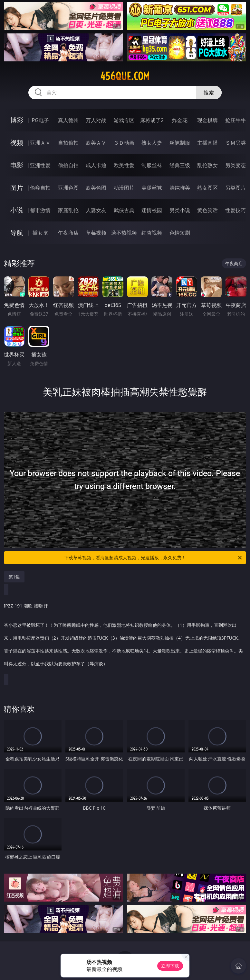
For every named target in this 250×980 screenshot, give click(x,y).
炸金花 (180, 120)
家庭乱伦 (68, 210)
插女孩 (40, 233)
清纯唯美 (180, 188)
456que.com (125, 76)
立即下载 (170, 966)
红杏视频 (152, 233)
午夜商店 (68, 233)
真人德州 (68, 120)
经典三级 (180, 165)
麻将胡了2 (152, 120)
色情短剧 (180, 233)
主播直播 (207, 143)
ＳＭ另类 (236, 143)
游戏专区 (124, 120)
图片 (17, 188)
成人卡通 (96, 165)
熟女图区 (207, 188)
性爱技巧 (236, 210)
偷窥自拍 (40, 188)
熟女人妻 (152, 143)
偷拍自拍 (68, 165)
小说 (17, 210)
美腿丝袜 (152, 188)
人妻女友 (96, 210)
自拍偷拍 (68, 143)
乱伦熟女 (207, 165)
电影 (17, 165)
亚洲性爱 (40, 165)
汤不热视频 (124, 233)
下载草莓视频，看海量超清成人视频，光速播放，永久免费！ (154, 558)
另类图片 (236, 188)
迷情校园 (152, 210)
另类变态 (236, 165)
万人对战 (96, 120)
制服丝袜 (152, 165)
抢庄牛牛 (236, 120)
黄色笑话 (207, 210)
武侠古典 (124, 210)
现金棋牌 (207, 120)
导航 (17, 233)
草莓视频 (96, 233)
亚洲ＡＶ (40, 143)
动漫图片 (124, 188)
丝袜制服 (180, 143)
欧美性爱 (124, 165)
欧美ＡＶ (96, 143)
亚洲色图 (68, 188)
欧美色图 (96, 188)
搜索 (209, 93)
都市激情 (40, 210)
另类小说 (180, 210)
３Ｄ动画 (124, 143)
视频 (17, 143)
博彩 (17, 120)
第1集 (14, 577)
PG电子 (40, 120)
